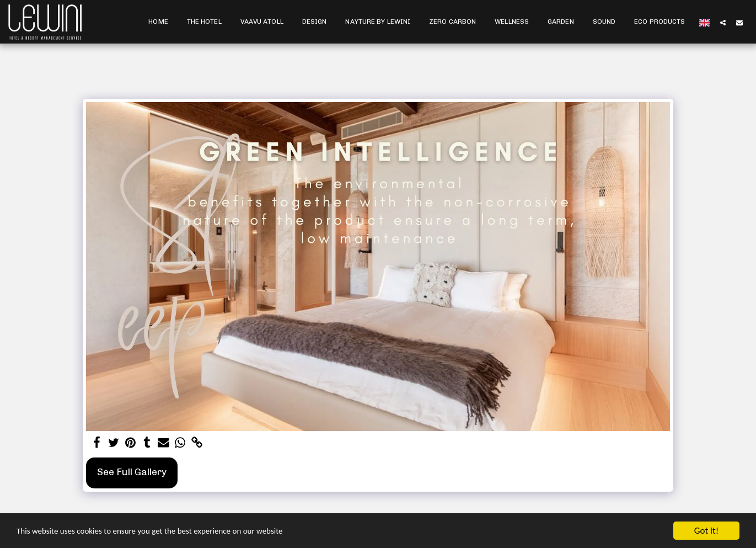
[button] (723, 22)
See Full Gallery (132, 472)
